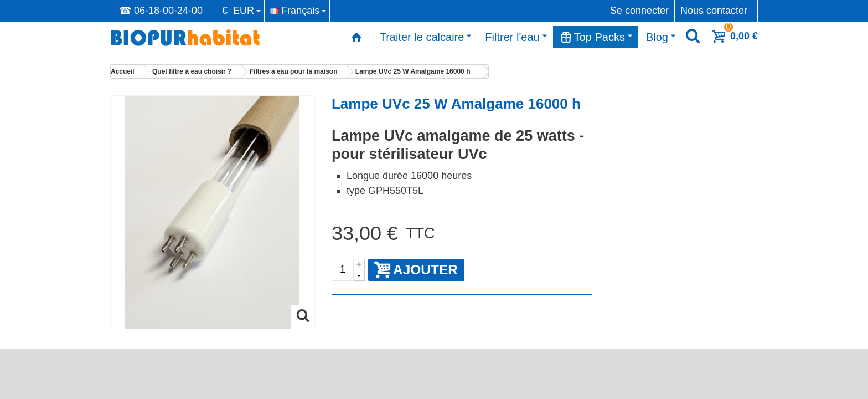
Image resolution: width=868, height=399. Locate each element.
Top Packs (597, 37)
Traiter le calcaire (426, 37)
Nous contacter (714, 11)
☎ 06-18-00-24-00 (161, 11)
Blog (661, 37)
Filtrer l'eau (516, 37)
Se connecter (639, 11)
